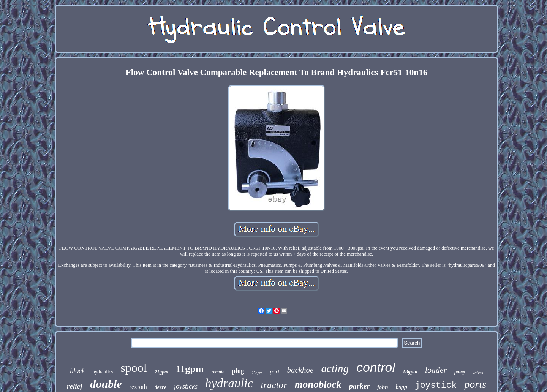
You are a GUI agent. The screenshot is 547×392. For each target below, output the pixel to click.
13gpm (410, 372)
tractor (274, 385)
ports (475, 384)
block (77, 371)
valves (478, 373)
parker (359, 386)
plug (238, 371)
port (274, 371)
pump (460, 372)
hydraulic (229, 383)
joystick (436, 386)
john (383, 387)
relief (75, 386)
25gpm (257, 373)
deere (160, 387)
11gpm (190, 369)
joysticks (186, 386)
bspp (402, 387)
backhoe (300, 370)
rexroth (138, 387)
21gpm (161, 372)
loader (436, 370)
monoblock (318, 384)
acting (335, 368)
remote (218, 372)
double (106, 384)
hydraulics (103, 372)
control (376, 367)
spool (134, 368)
